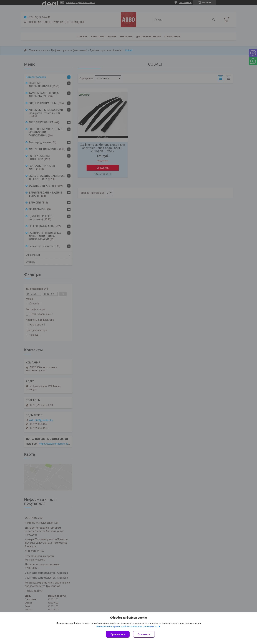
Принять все (118, 634)
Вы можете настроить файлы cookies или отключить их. (127, 626)
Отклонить (144, 634)
